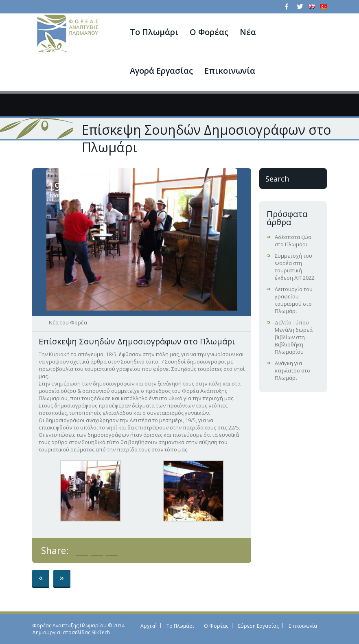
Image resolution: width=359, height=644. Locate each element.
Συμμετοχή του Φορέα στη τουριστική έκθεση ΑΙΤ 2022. (295, 267)
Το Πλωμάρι (154, 32)
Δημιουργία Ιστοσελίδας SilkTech (71, 632)
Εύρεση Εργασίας (258, 626)
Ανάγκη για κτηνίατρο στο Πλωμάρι (292, 370)
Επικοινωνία (230, 71)
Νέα (248, 32)
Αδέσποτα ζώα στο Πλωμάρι (293, 241)
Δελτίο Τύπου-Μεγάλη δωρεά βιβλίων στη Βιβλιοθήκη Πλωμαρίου (294, 337)
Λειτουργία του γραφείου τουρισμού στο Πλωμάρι (294, 300)
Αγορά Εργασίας (161, 71)
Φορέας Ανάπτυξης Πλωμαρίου (69, 625)
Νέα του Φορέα (68, 322)
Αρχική (149, 626)
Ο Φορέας (209, 32)
